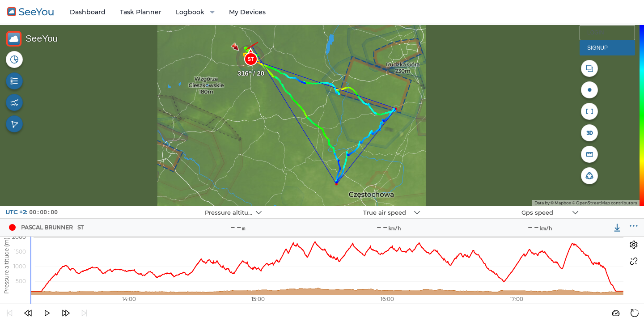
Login (595, 33)
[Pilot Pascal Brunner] (12, 228)
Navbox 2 (318, 206)
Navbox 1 (159, 206)
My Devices (247, 12)
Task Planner (141, 12)
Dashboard (88, 12)
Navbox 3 (476, 206)
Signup (597, 48)
